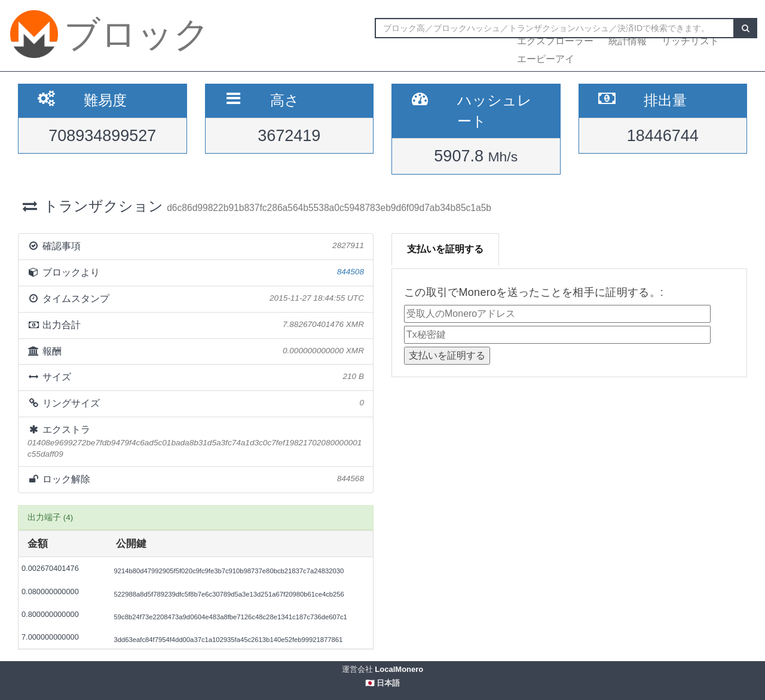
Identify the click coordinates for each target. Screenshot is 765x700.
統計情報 (628, 41)
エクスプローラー (555, 41)
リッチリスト (690, 41)
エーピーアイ (546, 59)
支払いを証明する (445, 249)
